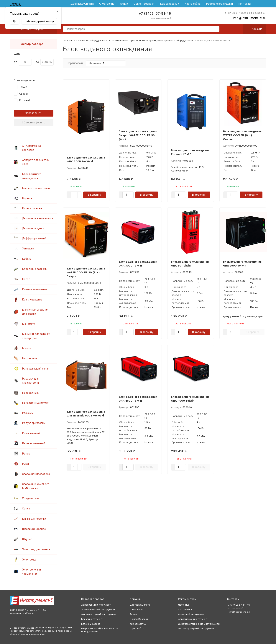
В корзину (94, 195)
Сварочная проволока (36, 474)
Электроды (29, 560)
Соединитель (31, 498)
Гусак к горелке (32, 208)
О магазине (107, 4)
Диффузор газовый (34, 238)
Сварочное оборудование (92, 41)
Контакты (245, 4)
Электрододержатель (36, 549)
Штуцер (27, 539)
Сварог (24, 94)
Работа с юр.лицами (219, 4)
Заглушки (28, 249)
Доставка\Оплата (82, 4)
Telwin (23, 87)
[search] (215, 29)
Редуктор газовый (34, 423)
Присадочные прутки (36, 403)
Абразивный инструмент (96, 605)
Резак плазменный (34, 443)
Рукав (26, 464)
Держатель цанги (33, 228)
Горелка (27, 198)
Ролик (26, 454)
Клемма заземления (35, 289)
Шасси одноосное (34, 529)
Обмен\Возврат (144, 4)
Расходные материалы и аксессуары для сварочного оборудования (152, 41)
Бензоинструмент (92, 619)
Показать (31, 113)
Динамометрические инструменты (199, 624)
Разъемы (28, 413)
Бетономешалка (91, 624)
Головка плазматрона (36, 188)
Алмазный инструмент (192, 614)
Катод (26, 279)
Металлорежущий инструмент (196, 629)
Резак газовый (31, 433)
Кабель (27, 259)
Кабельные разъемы (35, 269)
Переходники (31, 393)
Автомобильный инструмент (98, 610)
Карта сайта (193, 4)
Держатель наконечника (38, 218)
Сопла (26, 509)
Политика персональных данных (54, 628)
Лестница (184, 605)
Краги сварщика (32, 300)
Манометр (29, 324)
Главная (67, 41)
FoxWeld (24, 100)
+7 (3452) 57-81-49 (155, 13)
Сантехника (185, 610)
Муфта (27, 348)
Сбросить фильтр (34, 122)
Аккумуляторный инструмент (99, 614)
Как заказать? (170, 4)
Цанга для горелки (34, 519)
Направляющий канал (36, 369)
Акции (124, 4)
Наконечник (30, 358)
